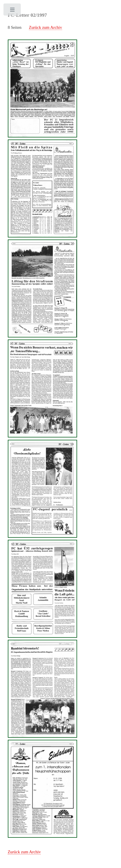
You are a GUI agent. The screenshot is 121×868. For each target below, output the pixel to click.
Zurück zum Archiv (45, 27)
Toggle (13, 11)
